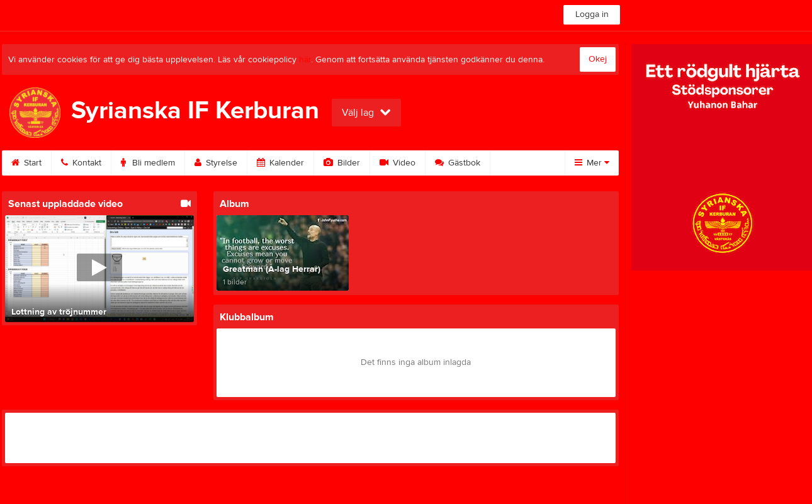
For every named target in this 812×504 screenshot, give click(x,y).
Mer (592, 163)
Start (26, 163)
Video (398, 163)
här (305, 60)
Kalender (280, 163)
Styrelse (216, 163)
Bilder (342, 163)
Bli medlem (148, 163)
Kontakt (81, 163)
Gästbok (458, 163)
